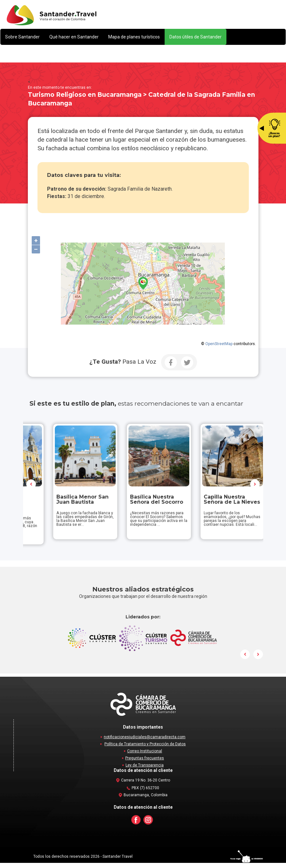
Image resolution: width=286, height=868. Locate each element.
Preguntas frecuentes (145, 763)
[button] (22, 37)
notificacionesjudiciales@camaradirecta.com (145, 742)
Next (255, 487)
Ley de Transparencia (145, 770)
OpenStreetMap (219, 344)
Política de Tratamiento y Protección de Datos (145, 749)
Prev (31, 487)
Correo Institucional (145, 756)
